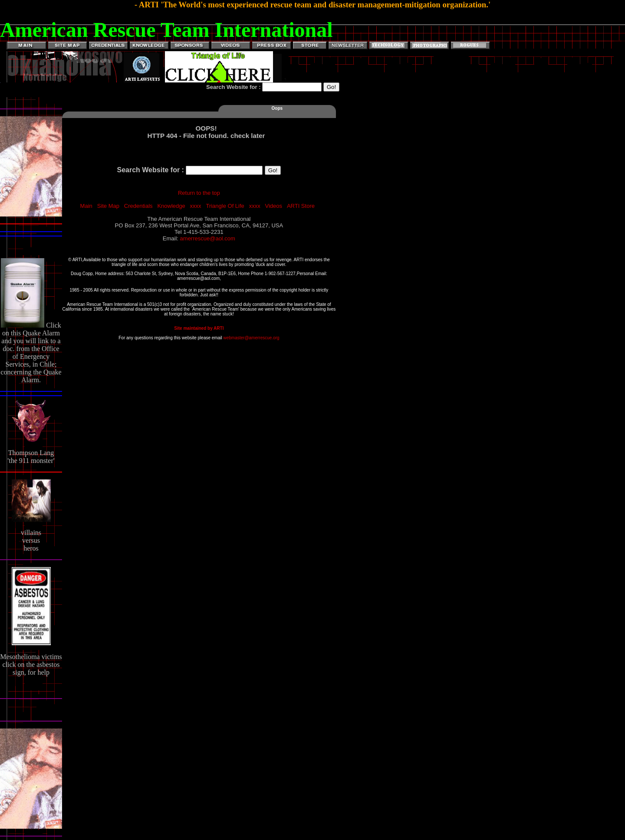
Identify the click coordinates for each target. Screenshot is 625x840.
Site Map (108, 206)
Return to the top (199, 193)
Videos (274, 206)
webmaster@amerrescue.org (251, 338)
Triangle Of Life (225, 206)
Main (86, 206)
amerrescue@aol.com (208, 238)
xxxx (196, 206)
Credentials (138, 206)
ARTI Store (301, 206)
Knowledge (171, 206)
